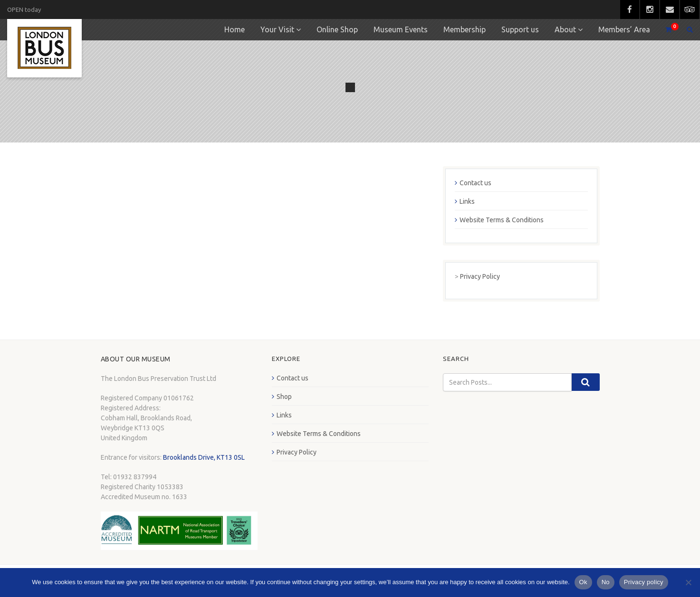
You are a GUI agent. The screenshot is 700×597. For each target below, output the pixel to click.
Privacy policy (644, 582)
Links (467, 201)
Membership (465, 29)
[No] (688, 582)
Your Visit (277, 29)
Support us (520, 29)
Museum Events (401, 29)
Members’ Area (624, 29)
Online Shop (337, 29)
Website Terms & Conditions (502, 220)
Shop (284, 397)
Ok (583, 582)
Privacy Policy (480, 276)
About (565, 29)
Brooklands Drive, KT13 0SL (204, 457)
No (606, 582)
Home (235, 29)
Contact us (475, 183)
